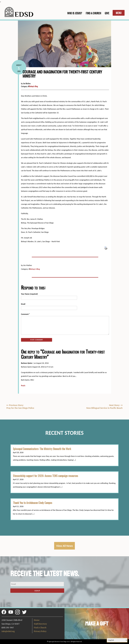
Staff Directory (40, 624)
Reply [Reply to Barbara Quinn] (23, 386)
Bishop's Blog (33, 86)
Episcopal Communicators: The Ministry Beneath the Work (42, 449)
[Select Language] (117, 640)
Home (37, 620)
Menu (119, 13)
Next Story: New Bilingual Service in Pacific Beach (104, 407)
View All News (64, 546)
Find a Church (40, 628)
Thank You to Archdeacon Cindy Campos (33, 503)
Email (23, 304)
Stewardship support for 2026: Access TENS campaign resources (46, 476)
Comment (25, 314)
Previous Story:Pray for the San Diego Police (20, 407)
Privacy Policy (40, 631)
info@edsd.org (8, 631)
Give (107, 13)
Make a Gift (97, 624)
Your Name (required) (29, 294)
